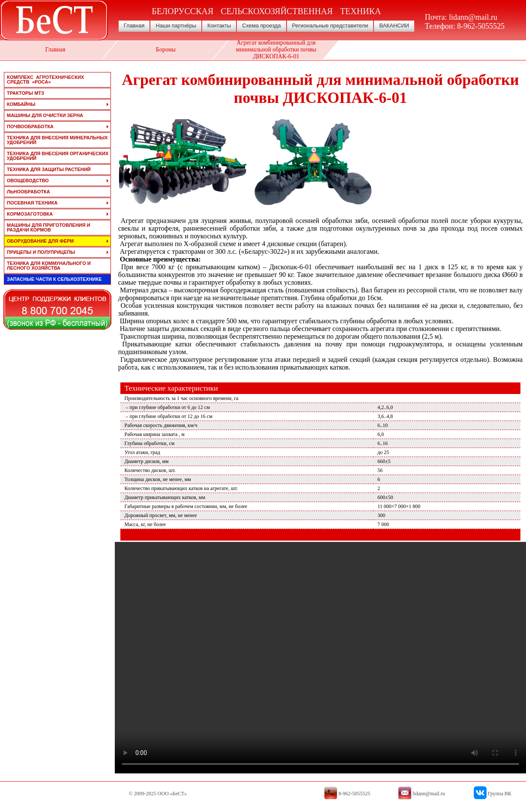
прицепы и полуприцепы (41, 252)
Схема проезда (261, 26)
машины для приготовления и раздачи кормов (49, 227)
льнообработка (28, 192)
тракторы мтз (25, 93)
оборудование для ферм (40, 241)
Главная (134, 26)
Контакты (219, 26)
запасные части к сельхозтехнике (54, 279)
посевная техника (32, 203)
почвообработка (30, 126)
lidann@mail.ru (473, 17)
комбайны (21, 104)
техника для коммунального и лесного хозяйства (49, 266)
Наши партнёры (176, 26)
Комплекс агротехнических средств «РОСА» (45, 80)
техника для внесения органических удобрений (58, 156)
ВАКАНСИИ (394, 26)
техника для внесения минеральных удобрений (57, 140)
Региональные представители (330, 26)
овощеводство (28, 180)
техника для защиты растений (49, 169)
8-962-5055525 (481, 26)
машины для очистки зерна (45, 115)
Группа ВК (500, 794)
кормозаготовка (30, 214)
